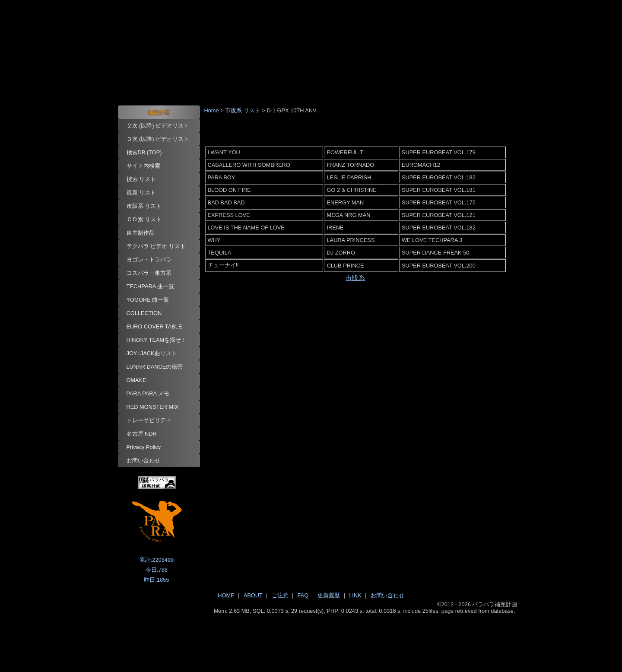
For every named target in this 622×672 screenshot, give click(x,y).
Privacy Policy (144, 447)
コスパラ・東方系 (149, 273)
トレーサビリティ (149, 420)
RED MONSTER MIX (153, 407)
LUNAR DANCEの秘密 (155, 367)
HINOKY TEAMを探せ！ (157, 340)
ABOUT (253, 595)
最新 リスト (141, 193)
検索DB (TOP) (144, 152)
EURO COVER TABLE (154, 326)
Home (212, 110)
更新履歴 (329, 595)
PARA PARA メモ (148, 393)
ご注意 (280, 595)
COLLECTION (144, 313)
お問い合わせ (143, 460)
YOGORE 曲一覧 (148, 300)
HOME (226, 595)
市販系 (355, 278)
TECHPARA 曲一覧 (151, 286)
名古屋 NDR (142, 434)
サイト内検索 (143, 166)
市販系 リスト (144, 206)
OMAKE (136, 380)
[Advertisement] (311, 638)
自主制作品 (141, 233)
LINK (355, 595)
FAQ (303, 595)
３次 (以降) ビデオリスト (158, 139)
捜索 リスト (141, 179)
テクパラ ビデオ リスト (156, 246)
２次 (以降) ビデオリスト (158, 126)
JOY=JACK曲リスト (152, 353)
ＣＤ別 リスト (144, 219)
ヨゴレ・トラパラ (149, 260)
